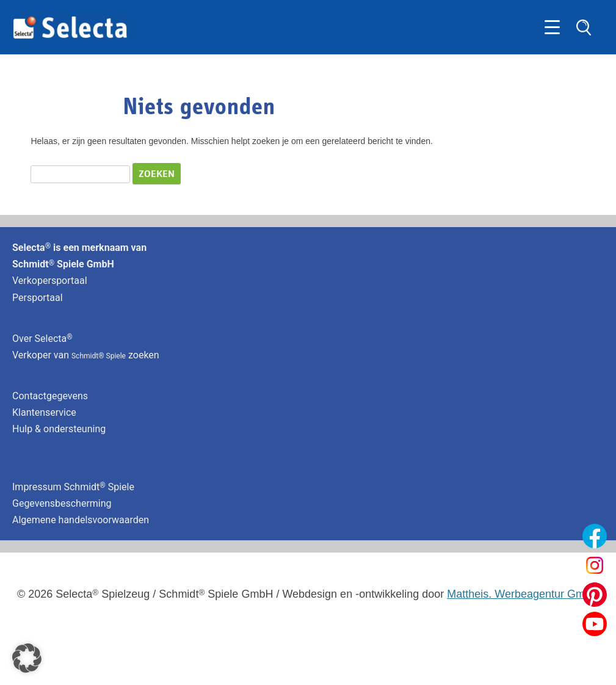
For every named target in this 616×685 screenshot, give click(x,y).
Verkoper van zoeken (86, 355)
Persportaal (38, 298)
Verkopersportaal (50, 281)
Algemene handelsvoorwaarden (81, 520)
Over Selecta (42, 339)
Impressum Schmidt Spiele (74, 487)
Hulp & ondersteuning (59, 429)
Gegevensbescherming (62, 503)
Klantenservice (44, 412)
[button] (27, 658)
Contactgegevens (50, 396)
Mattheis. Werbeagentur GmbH (523, 594)
